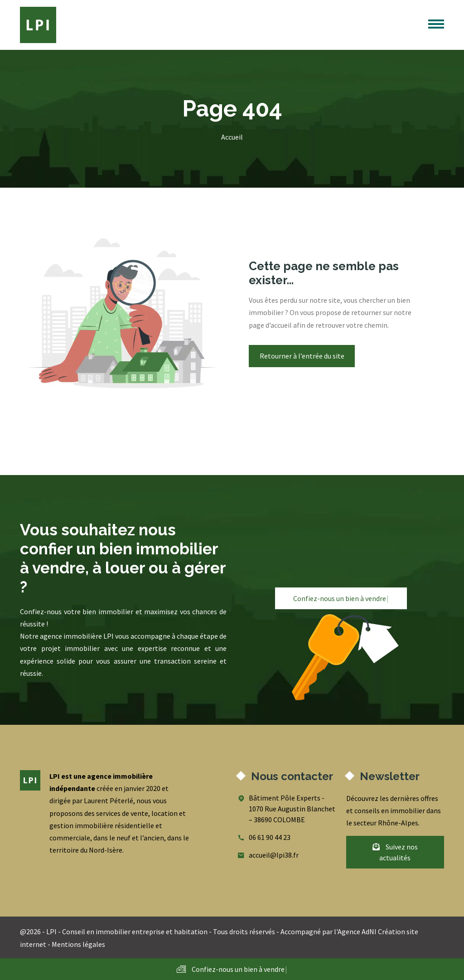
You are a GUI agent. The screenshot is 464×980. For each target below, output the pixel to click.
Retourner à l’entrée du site (302, 356)
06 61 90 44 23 (270, 837)
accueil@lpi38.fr (274, 855)
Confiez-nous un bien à (341, 598)
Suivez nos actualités (395, 852)
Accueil (232, 137)
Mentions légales (78, 944)
